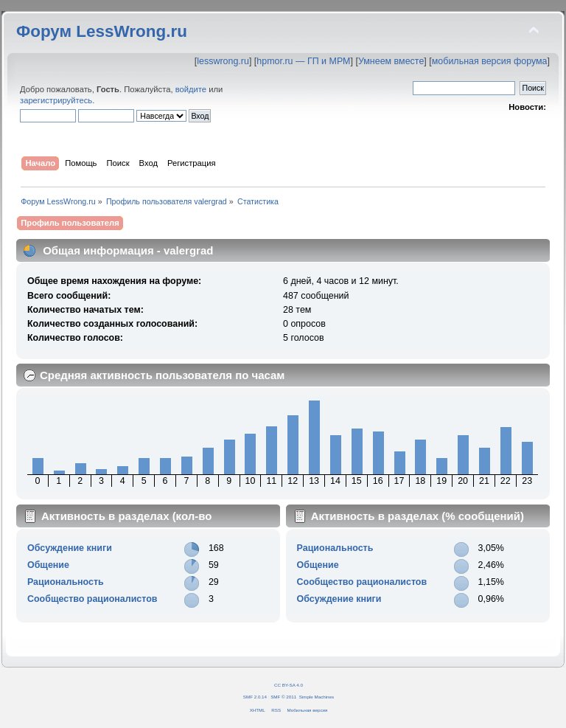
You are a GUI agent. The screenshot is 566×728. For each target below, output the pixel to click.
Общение (48, 565)
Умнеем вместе (391, 61)
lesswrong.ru (223, 61)
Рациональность (66, 582)
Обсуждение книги (70, 548)
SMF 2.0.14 (255, 697)
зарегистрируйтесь (56, 100)
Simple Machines (317, 697)
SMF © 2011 (283, 697)
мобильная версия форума (490, 61)
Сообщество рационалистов (92, 599)
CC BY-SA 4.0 (289, 685)
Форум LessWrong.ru (102, 31)
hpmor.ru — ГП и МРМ (303, 61)
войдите (191, 89)
